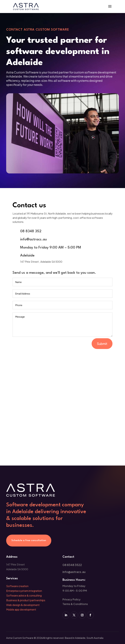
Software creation (17, 586)
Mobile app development (21, 609)
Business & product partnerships (26, 600)
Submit (102, 344)
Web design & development (23, 605)
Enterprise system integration (24, 591)
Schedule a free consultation (29, 540)
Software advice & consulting (24, 595)
